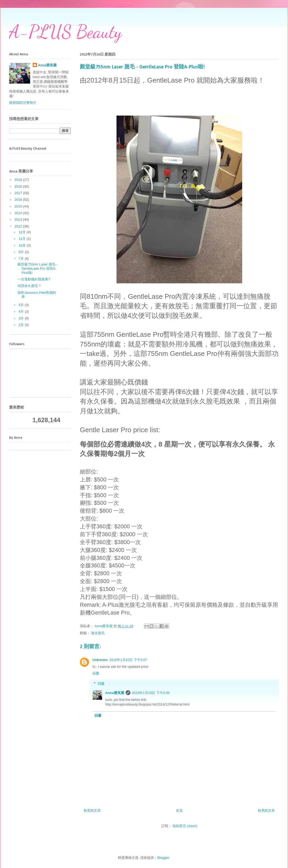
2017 (19, 193)
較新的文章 (92, 810)
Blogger (163, 858)
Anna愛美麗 (115, 693)
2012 (19, 226)
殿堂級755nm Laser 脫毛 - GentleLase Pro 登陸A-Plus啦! (37, 268)
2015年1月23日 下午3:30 (151, 693)
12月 (23, 232)
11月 (23, 239)
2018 (19, 186)
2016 (19, 200)
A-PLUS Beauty (65, 32)
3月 (22, 318)
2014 (19, 213)
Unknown (100, 660)
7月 (22, 259)
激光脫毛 (98, 633)
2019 (19, 180)
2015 (19, 206)
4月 (22, 311)
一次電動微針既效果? (34, 279)
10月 (23, 245)
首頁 (179, 810)
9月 (22, 252)
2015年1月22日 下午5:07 (128, 660)
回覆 (96, 673)
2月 (22, 325)
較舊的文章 (266, 810)
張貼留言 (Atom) (185, 826)
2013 (19, 219)
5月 (22, 305)
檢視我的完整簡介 (23, 103)
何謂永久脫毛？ (29, 286)
